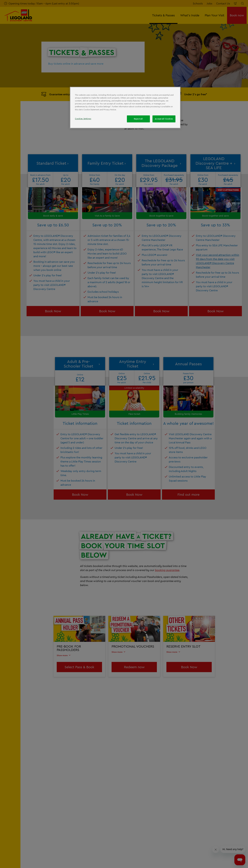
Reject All (138, 119)
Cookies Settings (83, 119)
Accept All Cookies (164, 119)
